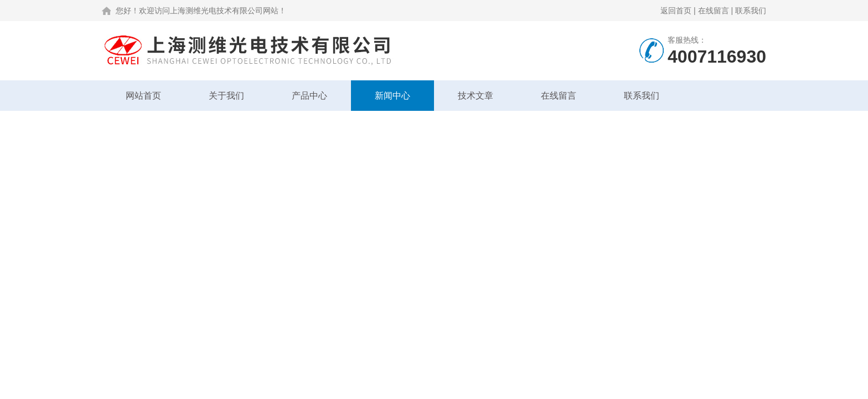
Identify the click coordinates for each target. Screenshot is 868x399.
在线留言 (714, 11)
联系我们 (751, 11)
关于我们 (226, 96)
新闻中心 (392, 96)
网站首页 (143, 96)
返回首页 (676, 11)
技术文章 (476, 96)
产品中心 (309, 96)
